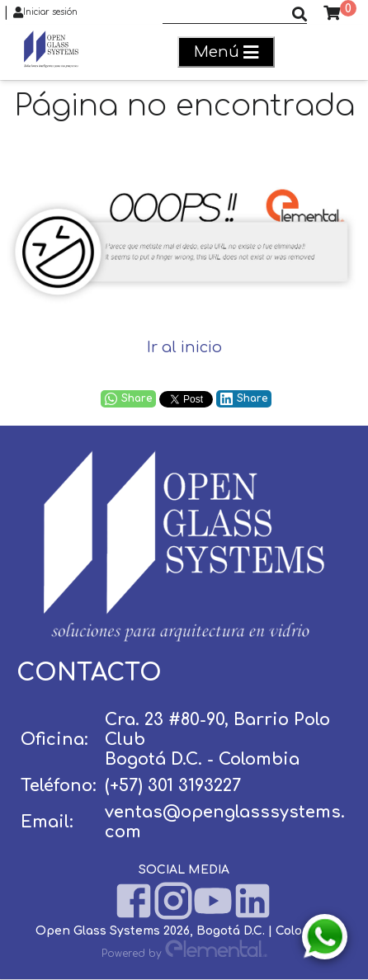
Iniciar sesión (45, 12)
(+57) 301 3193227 (173, 786)
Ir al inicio (184, 347)
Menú (226, 52)
